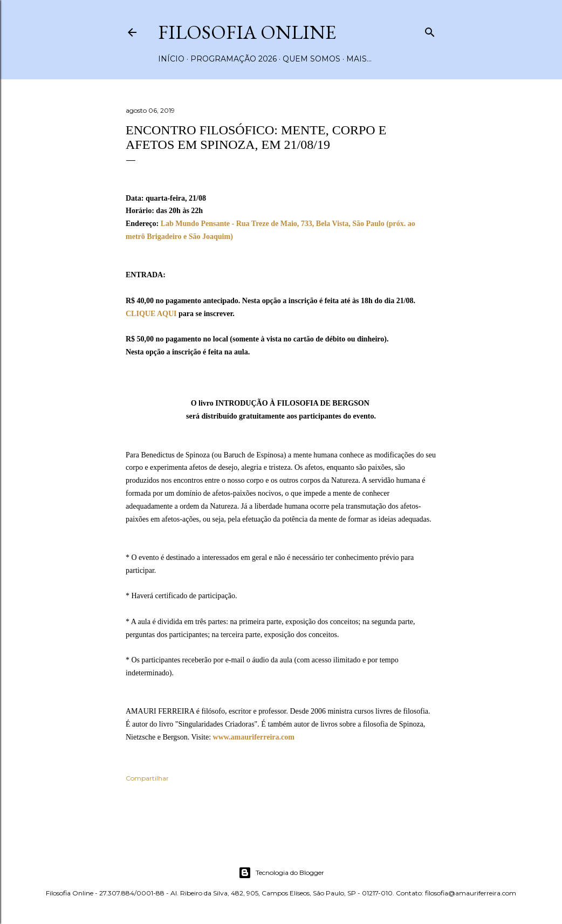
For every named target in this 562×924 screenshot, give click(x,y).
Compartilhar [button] (147, 778)
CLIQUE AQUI (151, 314)
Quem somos (311, 59)
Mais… (359, 59)
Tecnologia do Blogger (281, 873)
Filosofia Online (247, 32)
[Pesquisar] (430, 30)
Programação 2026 (234, 59)
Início (171, 59)
